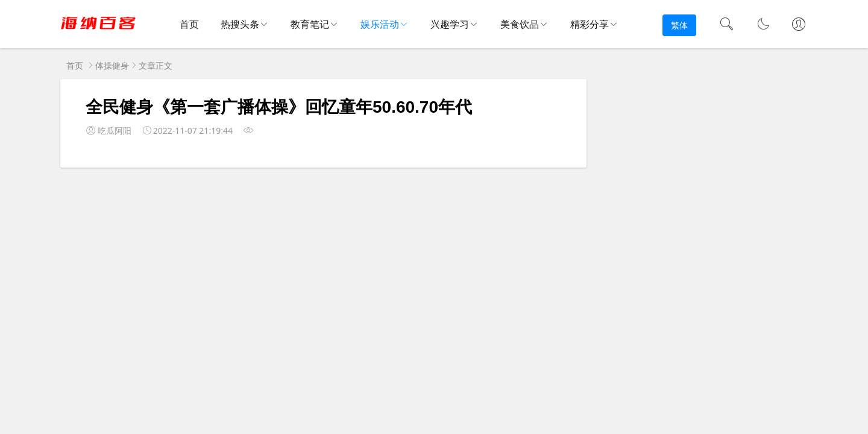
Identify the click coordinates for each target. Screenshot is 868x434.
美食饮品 (520, 24)
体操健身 (112, 65)
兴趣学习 (450, 24)
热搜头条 (240, 24)
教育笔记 (310, 24)
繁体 (679, 25)
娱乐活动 (380, 24)
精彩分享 (590, 24)
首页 (190, 25)
